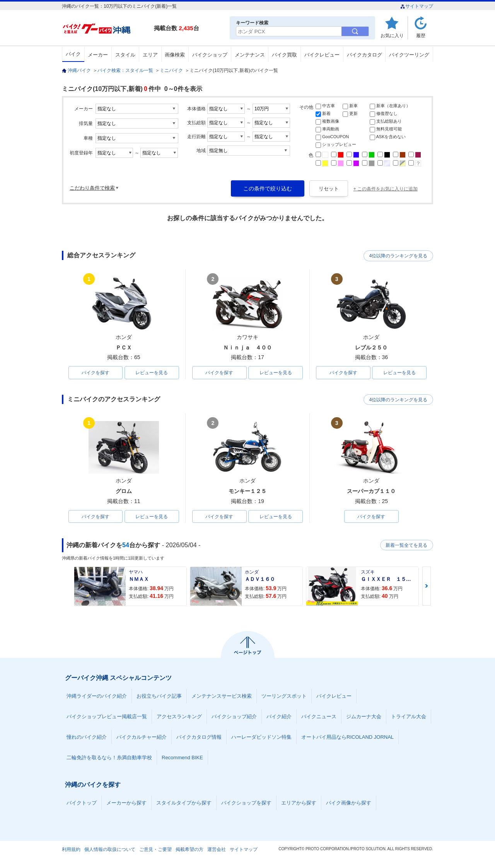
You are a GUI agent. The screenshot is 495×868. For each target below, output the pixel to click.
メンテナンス (250, 55)
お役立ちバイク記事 (159, 697)
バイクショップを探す (246, 804)
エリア (150, 55)
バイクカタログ (364, 55)
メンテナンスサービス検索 (222, 697)
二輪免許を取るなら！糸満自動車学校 (109, 758)
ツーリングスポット (284, 697)
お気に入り (392, 35)
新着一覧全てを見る (406, 546)
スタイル (125, 55)
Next (427, 587)
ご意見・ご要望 (155, 850)
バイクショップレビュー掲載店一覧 (107, 717)
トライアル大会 (409, 717)
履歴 (421, 35)
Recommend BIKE (182, 758)
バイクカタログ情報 (199, 738)
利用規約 (71, 850)
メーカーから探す (126, 804)
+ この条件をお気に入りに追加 (386, 189)
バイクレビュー (322, 55)
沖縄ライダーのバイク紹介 (97, 697)
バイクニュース (319, 717)
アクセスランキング (179, 717)
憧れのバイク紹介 (87, 738)
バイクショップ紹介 (234, 717)
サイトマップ (417, 6)
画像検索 (175, 55)
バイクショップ (210, 55)
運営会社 (217, 850)
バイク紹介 (279, 717)
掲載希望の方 (189, 850)
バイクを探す (96, 373)
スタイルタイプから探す (184, 804)
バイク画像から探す (349, 804)
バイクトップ (82, 804)
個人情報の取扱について (110, 850)
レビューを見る (152, 373)
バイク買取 (284, 55)
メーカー (98, 55)
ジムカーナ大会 (364, 717)
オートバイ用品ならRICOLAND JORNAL (347, 738)
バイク (73, 54)
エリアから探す (299, 804)
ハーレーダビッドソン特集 (261, 738)
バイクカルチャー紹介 (142, 738)
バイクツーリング (409, 55)
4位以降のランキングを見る (397, 256)
